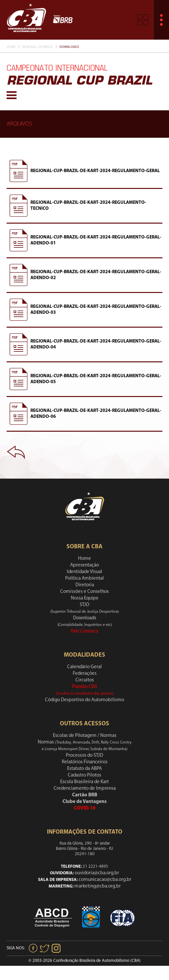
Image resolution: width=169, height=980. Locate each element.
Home (11, 47)
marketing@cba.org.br (98, 886)
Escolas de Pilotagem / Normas (85, 736)
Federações (85, 674)
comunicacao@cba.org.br (105, 880)
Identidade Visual (84, 572)
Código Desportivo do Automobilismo (84, 700)
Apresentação (84, 565)
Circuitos (85, 680)
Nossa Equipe (85, 598)
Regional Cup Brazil (38, 47)
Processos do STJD (84, 756)
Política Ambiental (84, 579)
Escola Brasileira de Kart (84, 782)
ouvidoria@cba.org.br (97, 873)
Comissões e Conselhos (84, 592)
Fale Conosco (85, 631)
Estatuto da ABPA (84, 769)
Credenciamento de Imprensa (85, 789)
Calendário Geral (84, 667)
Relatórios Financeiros (85, 762)
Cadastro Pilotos (84, 775)
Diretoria (85, 585)
